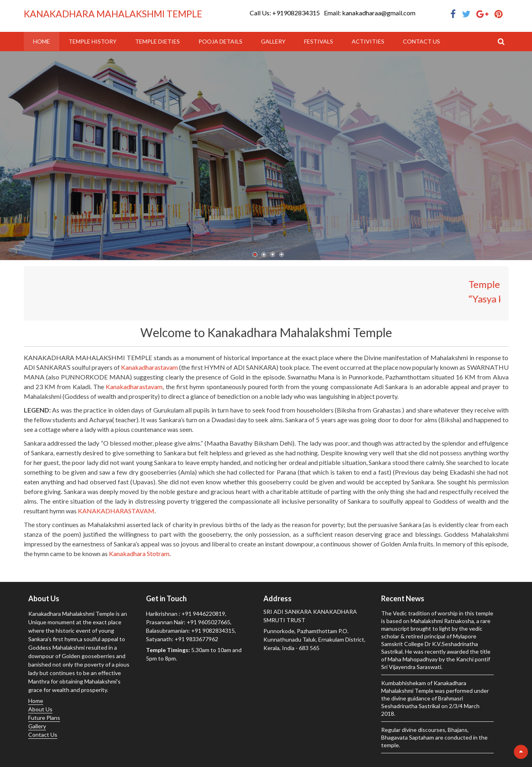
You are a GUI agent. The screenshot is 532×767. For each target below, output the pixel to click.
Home (42, 41)
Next (524, 156)
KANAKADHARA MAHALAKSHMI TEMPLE (113, 14)
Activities (368, 41)
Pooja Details (220, 41)
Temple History (93, 41)
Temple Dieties (158, 41)
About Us (40, 709)
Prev (8, 156)
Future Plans (44, 718)
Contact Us (421, 41)
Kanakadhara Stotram (139, 553)
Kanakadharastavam (149, 367)
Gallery (273, 41)
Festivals (319, 41)
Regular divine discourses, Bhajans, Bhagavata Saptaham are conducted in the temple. (434, 737)
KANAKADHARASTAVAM (116, 511)
